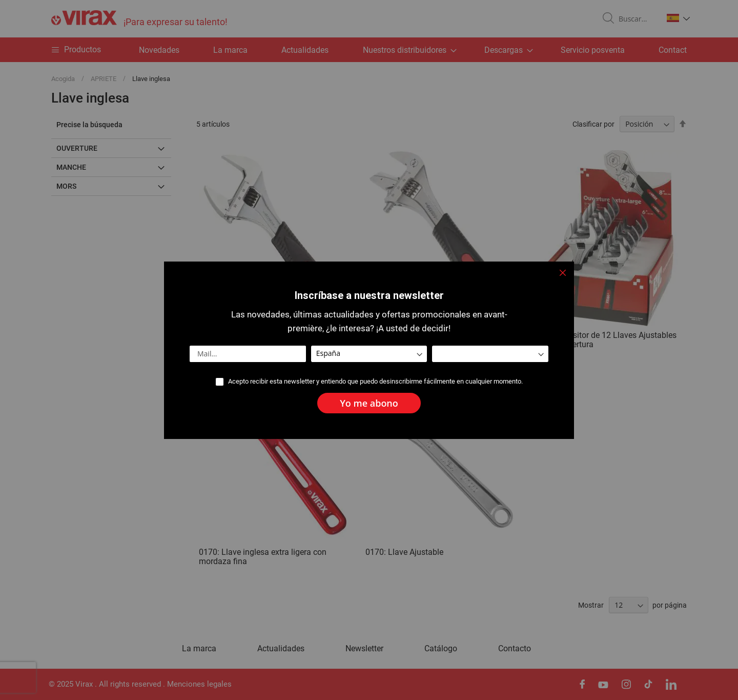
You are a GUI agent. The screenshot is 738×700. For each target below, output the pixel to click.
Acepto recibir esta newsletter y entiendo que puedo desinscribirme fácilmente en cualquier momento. (375, 381)
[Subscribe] (369, 403)
